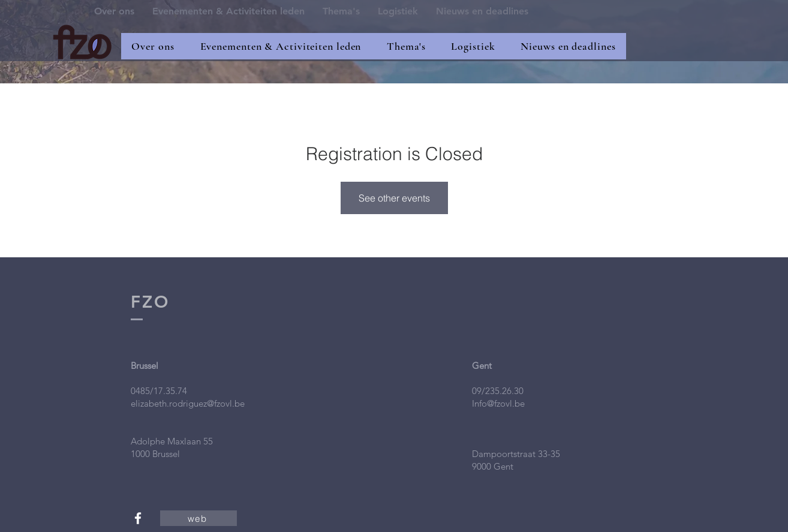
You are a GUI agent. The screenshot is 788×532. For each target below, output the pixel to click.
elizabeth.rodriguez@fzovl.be (188, 403)
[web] (198, 518)
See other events (394, 198)
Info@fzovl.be (498, 403)
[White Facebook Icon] (138, 518)
